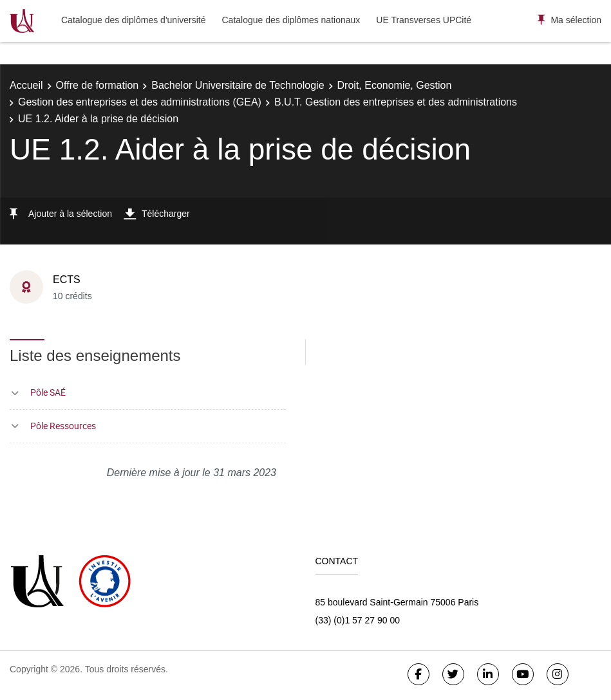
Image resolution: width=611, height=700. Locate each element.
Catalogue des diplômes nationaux (291, 20)
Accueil (26, 85)
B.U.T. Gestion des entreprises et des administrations (396, 102)
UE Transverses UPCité (424, 20)
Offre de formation (98, 85)
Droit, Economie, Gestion (395, 85)
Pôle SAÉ (48, 392)
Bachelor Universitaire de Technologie (238, 85)
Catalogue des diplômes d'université (133, 20)
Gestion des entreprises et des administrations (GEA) (140, 102)
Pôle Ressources (63, 426)
